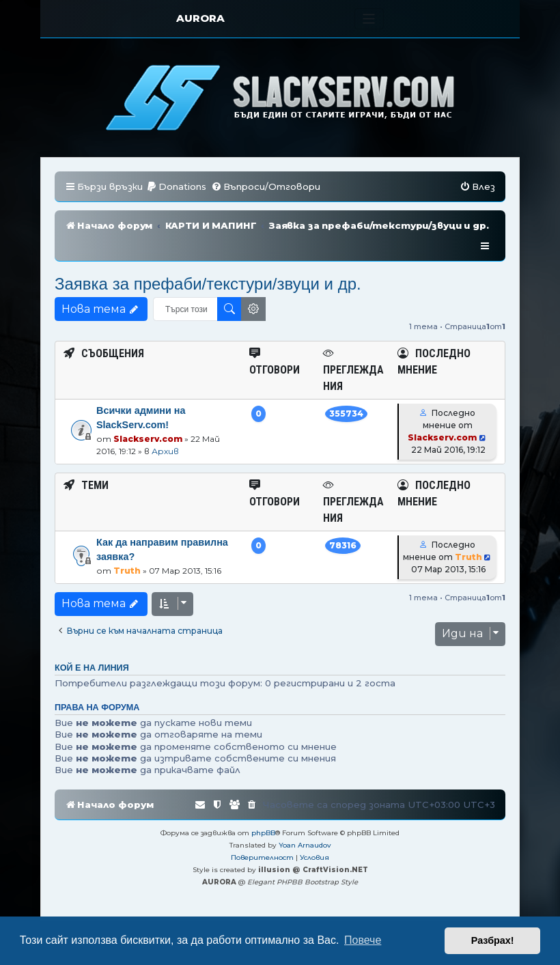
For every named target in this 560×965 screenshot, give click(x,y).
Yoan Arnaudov (305, 825)
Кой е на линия (92, 647)
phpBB (263, 812)
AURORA (200, 18)
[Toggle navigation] (369, 19)
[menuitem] (176, 187)
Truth (127, 550)
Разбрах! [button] (493, 940)
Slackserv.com (148, 418)
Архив (165, 431)
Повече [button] (363, 940)
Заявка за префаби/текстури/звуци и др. (208, 263)
